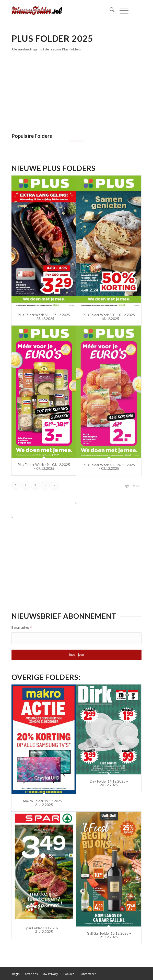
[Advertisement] (54, 91)
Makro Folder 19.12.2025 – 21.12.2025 (44, 803)
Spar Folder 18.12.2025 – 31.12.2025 (44, 930)
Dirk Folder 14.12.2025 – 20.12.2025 (109, 783)
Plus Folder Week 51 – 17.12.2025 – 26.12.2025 (44, 317)
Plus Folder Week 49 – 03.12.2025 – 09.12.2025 (44, 466)
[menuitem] (109, 10)
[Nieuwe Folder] (63, 10)
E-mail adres (22, 628)
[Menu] (121, 10)
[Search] (109, 10)
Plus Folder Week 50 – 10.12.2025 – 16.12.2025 (109, 317)
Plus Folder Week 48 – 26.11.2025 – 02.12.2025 (109, 467)
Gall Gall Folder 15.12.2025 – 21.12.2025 (109, 935)
